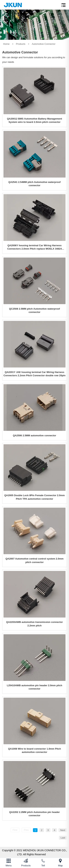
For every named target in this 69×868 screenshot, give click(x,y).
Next (63, 830)
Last (63, 838)
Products (21, 44)
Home (6, 44)
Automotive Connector (44, 44)
